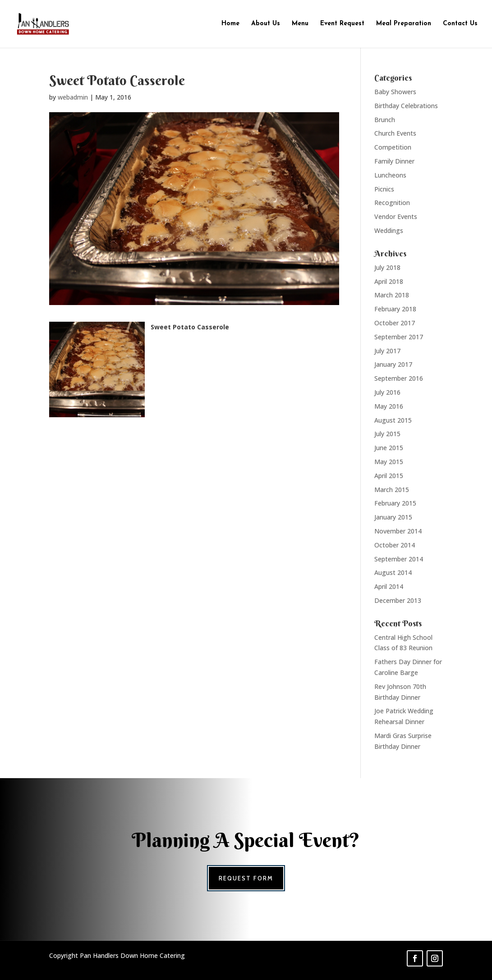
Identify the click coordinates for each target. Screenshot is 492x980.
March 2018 (392, 295)
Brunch (385, 120)
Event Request (342, 24)
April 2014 (389, 586)
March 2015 (392, 490)
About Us (266, 24)
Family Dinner (394, 161)
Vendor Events (396, 217)
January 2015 (393, 517)
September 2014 (399, 559)
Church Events (395, 133)
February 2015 (395, 503)
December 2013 (398, 600)
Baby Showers (395, 92)
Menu (300, 24)
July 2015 (387, 434)
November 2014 (398, 531)
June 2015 (389, 448)
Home (230, 24)
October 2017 (395, 323)
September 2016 (399, 378)
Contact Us (460, 24)
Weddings (389, 230)
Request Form (246, 878)
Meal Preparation (404, 24)
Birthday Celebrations (406, 106)
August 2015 (393, 420)
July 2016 (387, 392)
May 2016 (389, 406)
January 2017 (393, 364)
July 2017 (387, 351)
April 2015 (389, 476)
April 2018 (389, 281)
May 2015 (389, 462)
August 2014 (393, 572)
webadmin (73, 97)
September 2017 (399, 337)
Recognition (392, 203)
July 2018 (387, 267)
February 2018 (395, 309)
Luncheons (390, 175)
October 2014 (395, 545)
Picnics (384, 189)
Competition (393, 147)
